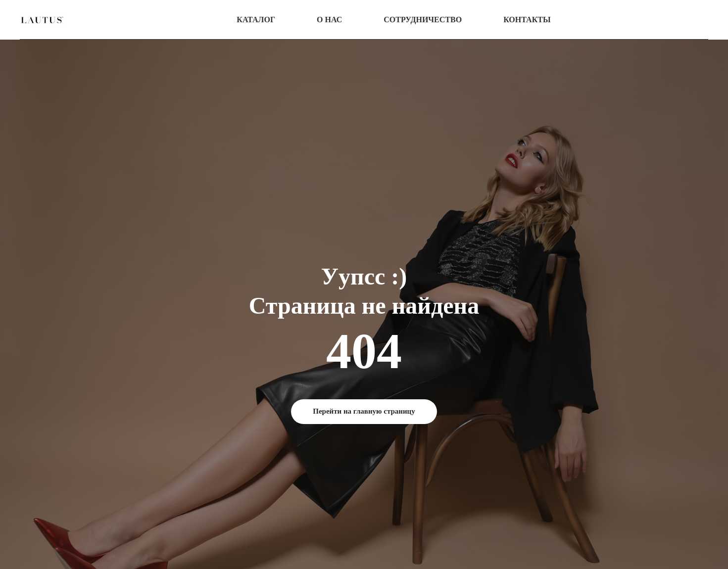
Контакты (527, 20)
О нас (329, 20)
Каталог (256, 20)
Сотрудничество (423, 20)
